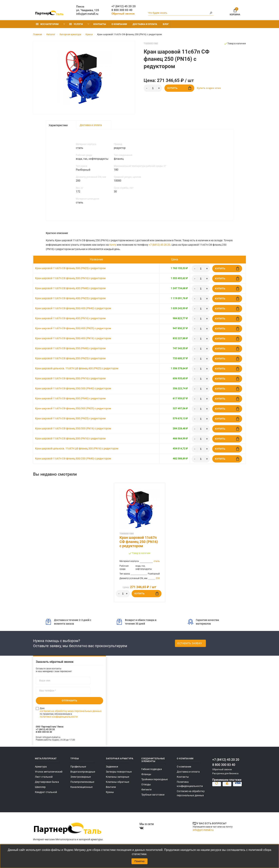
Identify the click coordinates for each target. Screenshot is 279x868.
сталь (157, 561)
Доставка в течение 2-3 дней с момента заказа (68, 622)
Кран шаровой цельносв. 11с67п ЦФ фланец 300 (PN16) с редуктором (77, 448)
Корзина (235, 12)
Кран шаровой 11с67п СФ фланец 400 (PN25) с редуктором (70, 298)
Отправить (69, 701)
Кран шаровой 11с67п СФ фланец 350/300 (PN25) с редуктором (73, 408)
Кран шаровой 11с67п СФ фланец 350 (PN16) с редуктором (70, 378)
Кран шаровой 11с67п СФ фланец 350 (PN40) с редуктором (70, 348)
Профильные (78, 767)
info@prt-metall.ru (87, 14)
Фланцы (146, 774)
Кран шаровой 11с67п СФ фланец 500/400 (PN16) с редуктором (73, 338)
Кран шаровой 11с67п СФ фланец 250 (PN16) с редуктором (139, 542)
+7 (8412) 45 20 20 (124, 6)
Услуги (76, 24)
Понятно (139, 861)
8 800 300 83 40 (122, 10)
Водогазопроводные (82, 772)
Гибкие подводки (151, 769)
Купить (179, 88)
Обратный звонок (123, 14)
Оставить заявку (190, 643)
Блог (166, 24)
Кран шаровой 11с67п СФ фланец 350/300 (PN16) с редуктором (73, 428)
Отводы (146, 785)
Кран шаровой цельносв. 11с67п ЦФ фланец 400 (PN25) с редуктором (77, 368)
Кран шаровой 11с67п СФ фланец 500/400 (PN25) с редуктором (73, 328)
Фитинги (146, 790)
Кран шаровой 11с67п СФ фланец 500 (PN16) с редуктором (70, 278)
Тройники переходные (154, 779)
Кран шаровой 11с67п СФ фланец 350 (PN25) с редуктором (70, 358)
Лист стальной (43, 777)
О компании (119, 24)
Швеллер (40, 787)
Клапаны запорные (117, 777)
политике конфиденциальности (86, 711)
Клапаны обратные (117, 782)
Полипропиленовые (82, 782)
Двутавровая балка (46, 782)
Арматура (40, 767)
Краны (109, 792)
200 (158, 578)
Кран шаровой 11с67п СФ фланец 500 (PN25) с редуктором (70, 268)
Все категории (47, 24)
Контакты (100, 24)
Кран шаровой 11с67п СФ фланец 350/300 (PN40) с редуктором (73, 388)
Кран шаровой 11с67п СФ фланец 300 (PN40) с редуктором (70, 398)
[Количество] (153, 88)
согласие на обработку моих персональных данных (72, 708)
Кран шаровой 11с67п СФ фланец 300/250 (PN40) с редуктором (73, 458)
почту (113, 245)
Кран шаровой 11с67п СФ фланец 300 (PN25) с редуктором (70, 418)
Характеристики (58, 125)
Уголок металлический (48, 772)
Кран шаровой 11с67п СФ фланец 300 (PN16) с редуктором (70, 438)
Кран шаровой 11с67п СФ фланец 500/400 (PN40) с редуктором (73, 308)
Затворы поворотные (118, 772)
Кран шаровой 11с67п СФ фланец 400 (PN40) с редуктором (70, 288)
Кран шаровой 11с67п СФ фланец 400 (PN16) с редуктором (70, 318)
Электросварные (80, 777)
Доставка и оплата (145, 24)
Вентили (111, 787)
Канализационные (81, 787)
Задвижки (112, 767)
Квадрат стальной (45, 792)
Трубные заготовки (152, 795)
